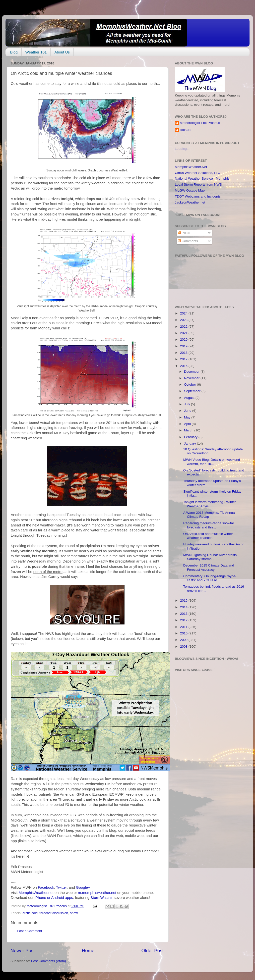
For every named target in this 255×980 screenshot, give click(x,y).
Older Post (153, 951)
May (188, 417)
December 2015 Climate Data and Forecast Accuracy (209, 567)
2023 (184, 320)
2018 (184, 353)
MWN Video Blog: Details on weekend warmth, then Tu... (212, 462)
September (193, 391)
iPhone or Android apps (54, 898)
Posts (184, 233)
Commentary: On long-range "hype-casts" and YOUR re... (210, 578)
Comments (188, 241)
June (188, 411)
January (191, 443)
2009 (184, 640)
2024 (184, 313)
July (188, 404)
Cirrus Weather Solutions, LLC (197, 173)
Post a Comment (30, 931)
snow (74, 913)
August (190, 398)
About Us (62, 52)
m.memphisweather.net (97, 893)
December (192, 372)
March (189, 430)
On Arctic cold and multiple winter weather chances (208, 536)
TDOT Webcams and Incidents (198, 196)
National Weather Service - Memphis (202, 179)
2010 (184, 633)
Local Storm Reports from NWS (198, 184)
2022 (184, 327)
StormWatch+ (102, 898)
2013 (184, 614)
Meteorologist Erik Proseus (200, 123)
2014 (184, 607)
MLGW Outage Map (190, 190)
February (191, 437)
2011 (184, 627)
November (192, 378)
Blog (14, 52)
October (191, 385)
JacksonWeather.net (190, 202)
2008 (184, 646)
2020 (184, 339)
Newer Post (23, 951)
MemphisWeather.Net (191, 167)
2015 (184, 600)
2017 (184, 359)
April (188, 424)
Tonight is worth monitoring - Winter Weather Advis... (210, 504)
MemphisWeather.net (36, 893)
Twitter (61, 887)
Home (88, 951)
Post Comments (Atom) (49, 961)
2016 (184, 366)
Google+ (83, 887)
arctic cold (30, 913)
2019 (184, 346)
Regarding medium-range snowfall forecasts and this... (209, 525)
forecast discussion (54, 913)
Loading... (182, 149)
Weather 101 (36, 52)
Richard (186, 130)
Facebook (46, 887)
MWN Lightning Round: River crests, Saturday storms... (210, 557)
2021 (184, 333)
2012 (184, 620)
